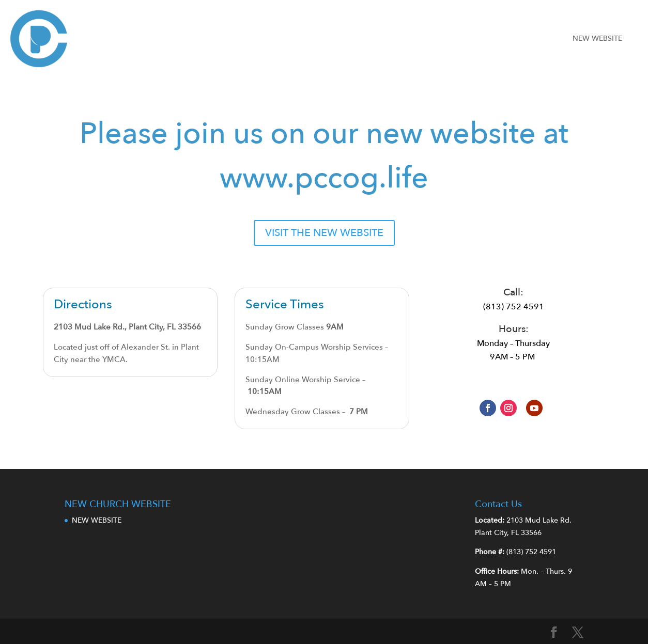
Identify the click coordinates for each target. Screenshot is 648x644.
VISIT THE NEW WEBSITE (324, 233)
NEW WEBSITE (597, 38)
